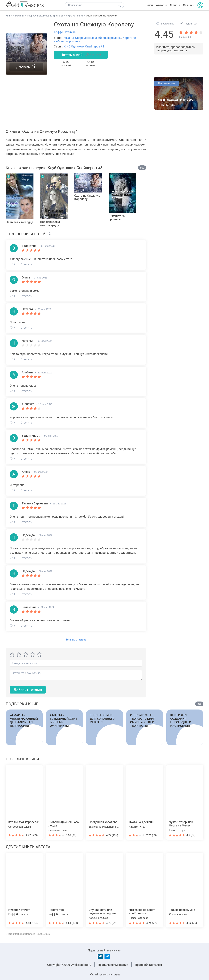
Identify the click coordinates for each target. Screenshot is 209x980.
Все (142, 168)
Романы (68, 38)
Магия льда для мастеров (175, 100)
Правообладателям (148, 965)
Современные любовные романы (98, 38)
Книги (149, 5)
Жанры (175, 5)
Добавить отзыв (28, 690)
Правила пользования (113, 965)
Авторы (161, 5)
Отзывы (189, 5)
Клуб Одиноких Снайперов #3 (84, 46)
